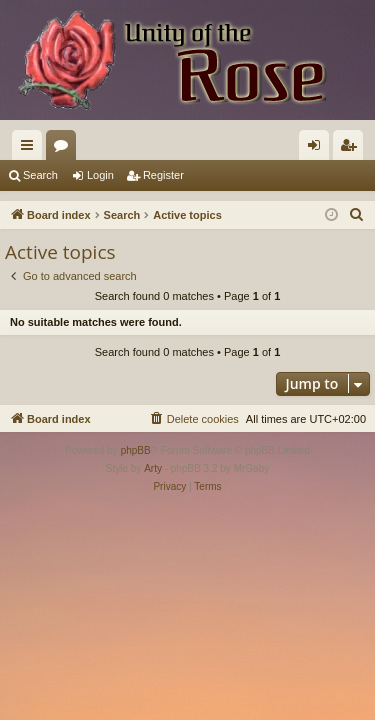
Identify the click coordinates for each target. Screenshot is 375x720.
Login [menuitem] (318, 149)
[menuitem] (357, 215)
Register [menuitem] (352, 149)
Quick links (31, 149)
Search (40, 175)
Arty (153, 468)
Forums (65, 149)
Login (100, 175)
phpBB (136, 450)
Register (163, 175)
